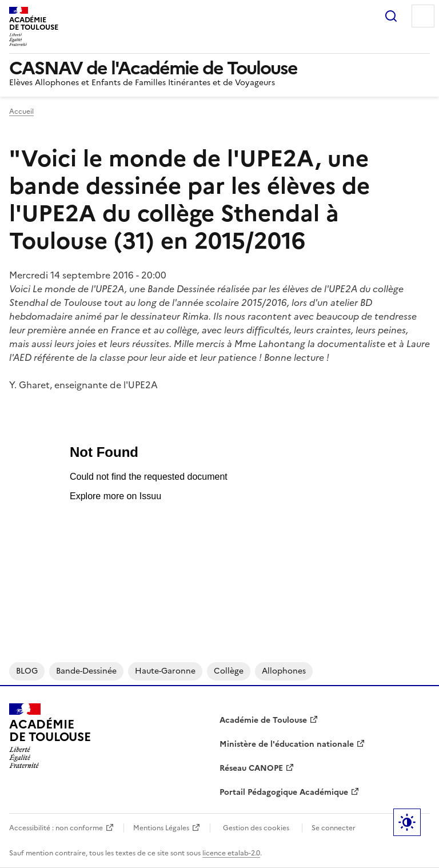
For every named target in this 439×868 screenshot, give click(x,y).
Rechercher (391, 16)
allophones (284, 671)
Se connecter (334, 828)
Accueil (21, 112)
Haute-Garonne (165, 671)
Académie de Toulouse (263, 720)
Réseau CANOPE (251, 768)
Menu (423, 16)
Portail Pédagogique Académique (284, 792)
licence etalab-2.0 (231, 853)
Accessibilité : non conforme (56, 828)
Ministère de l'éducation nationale (287, 744)
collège (229, 671)
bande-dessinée (86, 671)
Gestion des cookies (256, 828)
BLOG (27, 671)
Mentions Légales (161, 828)
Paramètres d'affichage (407, 822)
